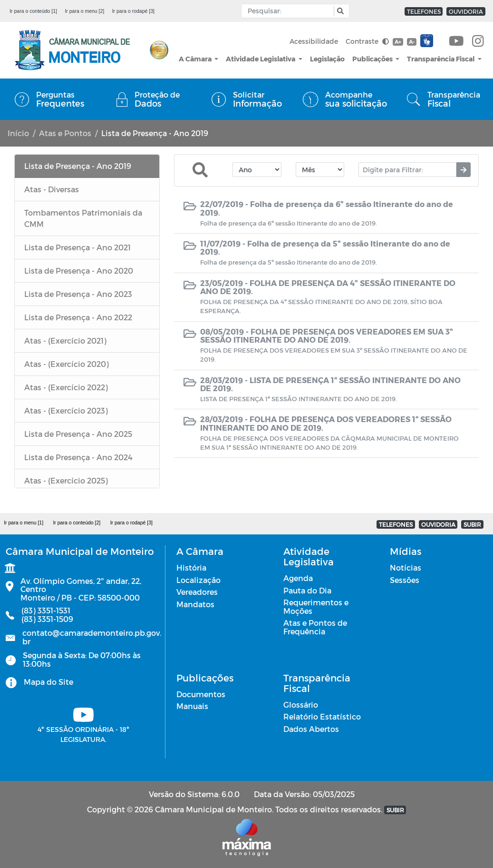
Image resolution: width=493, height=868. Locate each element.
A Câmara (196, 59)
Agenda (298, 578)
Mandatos (195, 604)
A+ (398, 42)
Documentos (201, 694)
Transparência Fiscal (441, 59)
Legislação (327, 59)
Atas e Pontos (65, 133)
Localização (198, 580)
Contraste (367, 41)
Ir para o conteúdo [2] (77, 523)
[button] (339, 11)
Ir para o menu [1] (24, 523)
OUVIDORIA (466, 11)
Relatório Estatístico (322, 716)
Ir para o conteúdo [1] (33, 11)
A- (412, 42)
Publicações (373, 59)
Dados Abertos (311, 729)
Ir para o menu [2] (84, 11)
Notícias (406, 567)
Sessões (405, 580)
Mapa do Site (48, 682)
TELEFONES (424, 11)
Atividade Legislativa (261, 59)
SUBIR (472, 524)
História (191, 567)
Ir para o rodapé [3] (133, 11)
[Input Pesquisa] (290, 11)
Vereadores (197, 592)
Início (18, 133)
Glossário (301, 705)
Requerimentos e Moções (316, 607)
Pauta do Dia (307, 590)
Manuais (192, 706)
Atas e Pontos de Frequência (315, 627)
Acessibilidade (314, 41)
